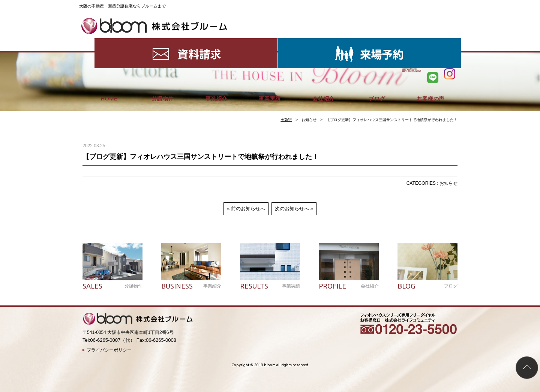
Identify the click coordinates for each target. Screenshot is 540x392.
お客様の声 (430, 41)
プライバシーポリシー (109, 350)
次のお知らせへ (292, 209)
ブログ (377, 41)
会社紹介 (323, 41)
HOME (109, 41)
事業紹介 (217, 41)
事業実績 (270, 41)
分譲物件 (163, 41)
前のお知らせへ (248, 209)
